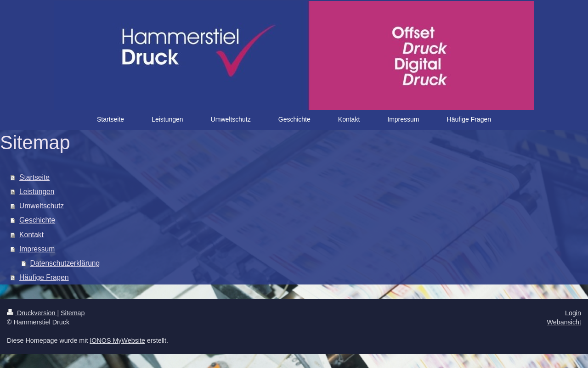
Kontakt (31, 235)
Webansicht (564, 322)
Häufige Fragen (44, 277)
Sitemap (73, 313)
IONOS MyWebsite (117, 340)
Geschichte (37, 220)
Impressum (37, 249)
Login (573, 313)
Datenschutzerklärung (65, 263)
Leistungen (37, 192)
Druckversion (32, 313)
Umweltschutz (42, 206)
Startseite (34, 177)
